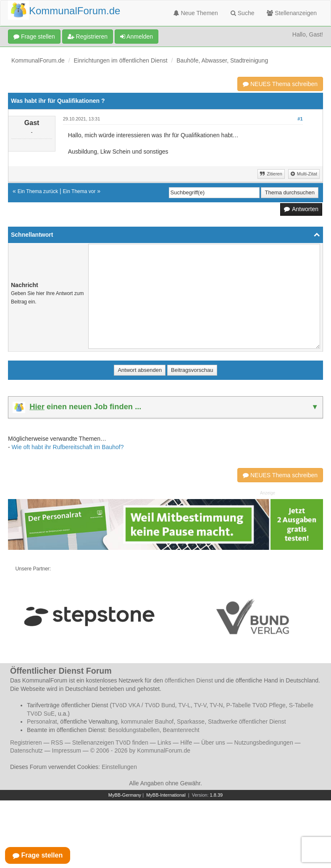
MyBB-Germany (125, 795)
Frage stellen (34, 37)
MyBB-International (166, 795)
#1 (300, 119)
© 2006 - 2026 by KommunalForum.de (140, 750)
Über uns (213, 743)
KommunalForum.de (38, 60)
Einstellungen (119, 767)
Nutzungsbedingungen (264, 743)
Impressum (67, 750)
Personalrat (42, 722)
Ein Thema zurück (38, 191)
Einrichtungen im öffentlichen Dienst (121, 60)
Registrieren (88, 37)
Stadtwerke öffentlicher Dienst (247, 722)
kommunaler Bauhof (147, 722)
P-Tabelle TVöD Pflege (256, 705)
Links (164, 743)
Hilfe (186, 743)
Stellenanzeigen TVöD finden (110, 743)
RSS (57, 743)
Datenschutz (26, 750)
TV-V (200, 705)
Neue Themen (196, 13)
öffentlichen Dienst (189, 680)
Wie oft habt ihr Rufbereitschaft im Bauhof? (68, 447)
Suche (243, 13)
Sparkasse (191, 722)
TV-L (184, 705)
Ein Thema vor (79, 191)
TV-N (216, 705)
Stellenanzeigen (292, 13)
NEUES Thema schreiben (280, 84)
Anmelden (137, 37)
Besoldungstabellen (134, 730)
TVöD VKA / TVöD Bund (143, 705)
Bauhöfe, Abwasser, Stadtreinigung (222, 60)
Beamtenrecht (181, 730)
